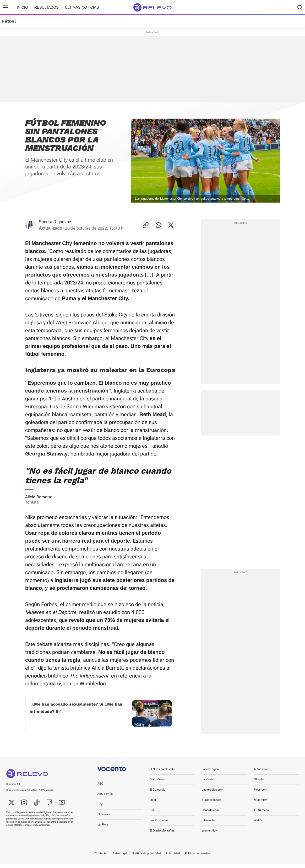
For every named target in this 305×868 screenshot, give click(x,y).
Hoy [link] (100, 808)
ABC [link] (100, 788)
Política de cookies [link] (198, 858)
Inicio (22, 7)
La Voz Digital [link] (211, 773)
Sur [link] (152, 814)
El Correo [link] (104, 819)
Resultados (47, 7)
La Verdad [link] (208, 784)
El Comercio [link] (157, 794)
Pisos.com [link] (260, 794)
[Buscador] (300, 7)
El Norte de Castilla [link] (162, 773)
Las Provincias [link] (159, 825)
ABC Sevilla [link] (105, 798)
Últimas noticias (82, 7)
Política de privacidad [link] (147, 858)
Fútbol (9, 21)
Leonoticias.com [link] (213, 794)
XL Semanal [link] (262, 814)
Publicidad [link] (173, 858)
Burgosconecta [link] (211, 804)
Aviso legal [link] (120, 858)
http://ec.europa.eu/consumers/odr (32, 829)
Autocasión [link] (261, 773)
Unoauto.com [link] (210, 814)
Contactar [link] (101, 858)
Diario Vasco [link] (158, 784)
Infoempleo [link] (209, 825)
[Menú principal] (5, 7)
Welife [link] (258, 825)
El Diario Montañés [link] (162, 835)
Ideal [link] (153, 804)
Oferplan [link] (260, 784)
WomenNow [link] (210, 835)
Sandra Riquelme (55, 222)
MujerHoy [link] (260, 804)
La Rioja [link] (103, 829)
